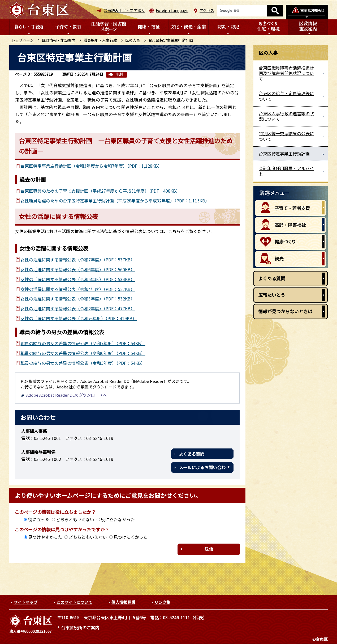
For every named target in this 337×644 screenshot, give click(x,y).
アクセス (207, 10)
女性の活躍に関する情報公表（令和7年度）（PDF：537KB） (78, 260)
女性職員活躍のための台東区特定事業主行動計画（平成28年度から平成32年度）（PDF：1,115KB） (115, 201)
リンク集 (162, 602)
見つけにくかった (131, 537)
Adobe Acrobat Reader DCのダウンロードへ (64, 395)
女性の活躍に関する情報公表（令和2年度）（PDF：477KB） (78, 308)
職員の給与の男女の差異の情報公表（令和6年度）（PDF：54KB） (83, 353)
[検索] (242, 11)
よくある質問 (192, 454)
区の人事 (133, 40)
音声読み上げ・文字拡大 (124, 10)
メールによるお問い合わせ (204, 467)
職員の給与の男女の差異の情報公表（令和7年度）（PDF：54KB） (83, 343)
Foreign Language (172, 10)
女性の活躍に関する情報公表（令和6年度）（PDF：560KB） (78, 269)
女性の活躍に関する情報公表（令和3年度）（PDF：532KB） (78, 299)
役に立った (39, 519)
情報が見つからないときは (285, 311)
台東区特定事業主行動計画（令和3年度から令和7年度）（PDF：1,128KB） (91, 166)
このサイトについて (74, 602)
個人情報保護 (123, 602)
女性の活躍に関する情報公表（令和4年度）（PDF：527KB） (78, 289)
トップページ (23, 40)
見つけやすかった (45, 537)
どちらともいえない (75, 519)
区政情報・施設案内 (59, 40)
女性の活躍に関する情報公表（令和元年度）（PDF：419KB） (79, 318)
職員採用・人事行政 (100, 40)
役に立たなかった (118, 519)
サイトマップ (25, 602)
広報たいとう (272, 295)
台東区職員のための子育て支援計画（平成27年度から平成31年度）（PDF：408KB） (100, 191)
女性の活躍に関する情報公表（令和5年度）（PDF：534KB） (78, 279)
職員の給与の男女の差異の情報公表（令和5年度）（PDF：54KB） (83, 363)
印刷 (119, 74)
